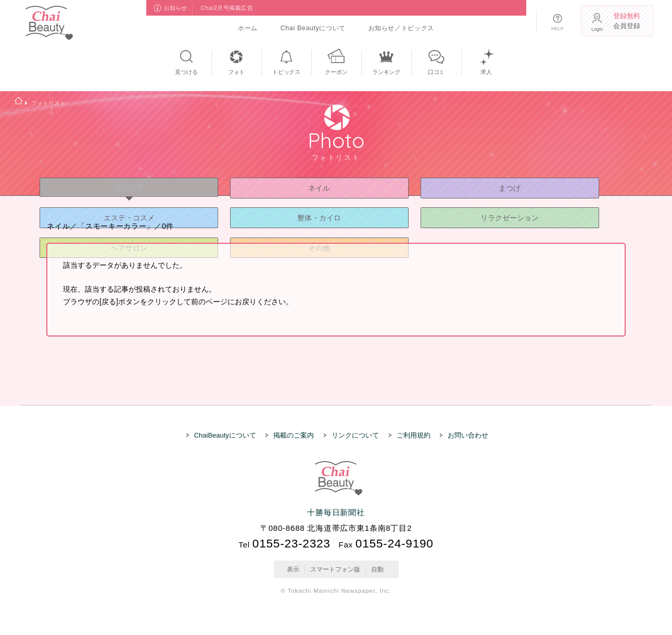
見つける (186, 72)
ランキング (386, 72)
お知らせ (176, 8)
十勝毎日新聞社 (336, 512)
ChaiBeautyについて (225, 435)
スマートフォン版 (335, 569)
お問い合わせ (468, 435)
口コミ (436, 72)
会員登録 (629, 21)
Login (597, 29)
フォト (236, 72)
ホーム (248, 28)
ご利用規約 (414, 435)
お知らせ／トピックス (401, 28)
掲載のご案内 (294, 435)
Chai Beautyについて (313, 28)
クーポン (336, 72)
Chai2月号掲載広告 (227, 8)
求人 (486, 72)
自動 (377, 569)
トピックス (286, 72)
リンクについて (355, 435)
